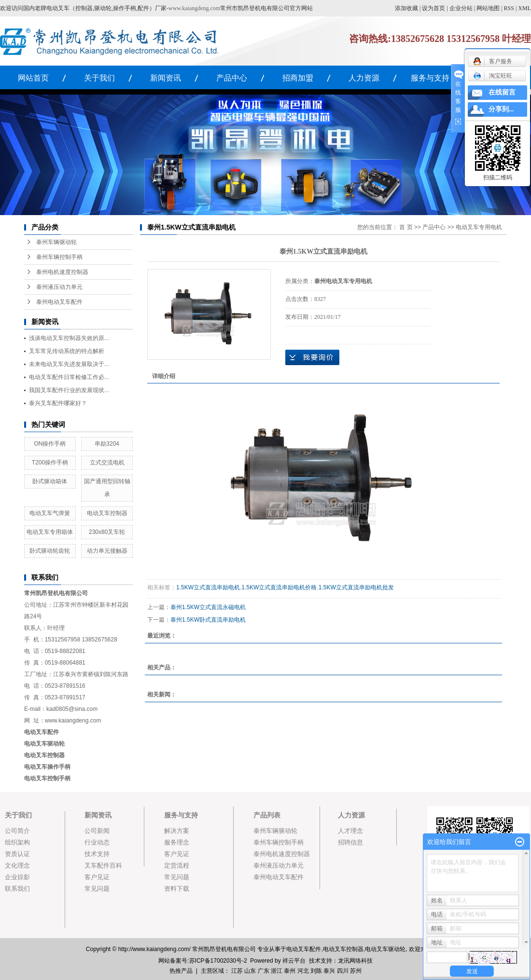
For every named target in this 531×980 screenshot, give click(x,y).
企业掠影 (17, 877)
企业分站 (461, 8)
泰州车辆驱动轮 (56, 242)
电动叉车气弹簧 (50, 513)
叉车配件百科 (103, 865)
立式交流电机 (107, 463)
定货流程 (177, 865)
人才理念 (350, 831)
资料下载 (177, 889)
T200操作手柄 (50, 463)
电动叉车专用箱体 (50, 532)
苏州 (356, 971)
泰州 (290, 971)
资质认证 (17, 854)
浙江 (277, 971)
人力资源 (364, 78)
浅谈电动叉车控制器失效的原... (69, 338)
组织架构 (17, 842)
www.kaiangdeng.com (194, 8)
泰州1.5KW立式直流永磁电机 (208, 607)
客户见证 (97, 877)
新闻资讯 (166, 78)
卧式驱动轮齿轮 (50, 551)
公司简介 (17, 831)
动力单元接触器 (107, 551)
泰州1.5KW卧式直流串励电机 (208, 620)
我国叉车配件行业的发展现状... (69, 390)
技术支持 (97, 854)
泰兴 (329, 971)
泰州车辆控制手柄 (59, 257)
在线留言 (502, 92)
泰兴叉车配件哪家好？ (58, 403)
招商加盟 (298, 78)
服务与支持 (430, 78)
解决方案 (177, 831)
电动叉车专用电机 (479, 227)
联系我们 (17, 889)
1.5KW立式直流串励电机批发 (356, 587)
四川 (343, 971)
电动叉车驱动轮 (385, 949)
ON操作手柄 (50, 444)
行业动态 (97, 842)
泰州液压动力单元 (59, 287)
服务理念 (177, 842)
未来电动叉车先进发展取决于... (69, 364)
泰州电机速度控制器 (62, 272)
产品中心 (232, 78)
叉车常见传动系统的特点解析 (67, 351)
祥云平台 (294, 961)
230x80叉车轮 (107, 532)
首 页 (406, 227)
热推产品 (181, 971)
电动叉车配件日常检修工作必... (69, 377)
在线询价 (312, 357)
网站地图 (488, 8)
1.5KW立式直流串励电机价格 (279, 587)
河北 (303, 971)
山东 (250, 971)
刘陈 (316, 971)
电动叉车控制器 (107, 513)
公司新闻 (97, 831)
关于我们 (99, 78)
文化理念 (17, 865)
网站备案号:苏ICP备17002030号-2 (203, 961)
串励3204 (107, 444)
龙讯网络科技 (355, 961)
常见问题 (97, 889)
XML (524, 8)
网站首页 (33, 78)
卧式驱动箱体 (50, 481)
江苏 (237, 971)
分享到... (501, 109)
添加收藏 (406, 8)
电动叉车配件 (42, 732)
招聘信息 (350, 842)
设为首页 (433, 8)
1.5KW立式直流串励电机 (208, 587)
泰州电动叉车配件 (59, 302)
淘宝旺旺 (493, 76)
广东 (264, 971)
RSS (509, 8)
